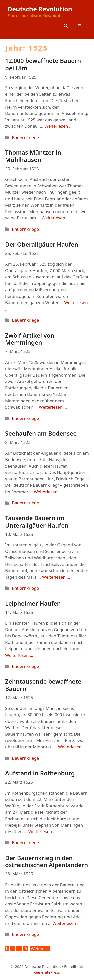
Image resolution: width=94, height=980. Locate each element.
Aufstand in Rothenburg (40, 773)
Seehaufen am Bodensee (41, 433)
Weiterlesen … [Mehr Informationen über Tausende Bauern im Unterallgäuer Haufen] (56, 577)
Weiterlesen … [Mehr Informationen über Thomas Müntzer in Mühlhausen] (56, 218)
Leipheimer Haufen (33, 603)
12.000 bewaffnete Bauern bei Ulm (43, 64)
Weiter (40, 949)
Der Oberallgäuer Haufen (42, 244)
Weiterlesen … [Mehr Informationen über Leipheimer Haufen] (19, 655)
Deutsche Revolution (40, 9)
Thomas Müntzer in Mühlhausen (33, 156)
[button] (66, 26)
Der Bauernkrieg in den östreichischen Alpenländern (47, 861)
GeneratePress (47, 972)
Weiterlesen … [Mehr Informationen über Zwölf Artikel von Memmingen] (53, 407)
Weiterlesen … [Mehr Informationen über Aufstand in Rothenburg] (42, 831)
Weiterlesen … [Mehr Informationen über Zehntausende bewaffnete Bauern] (72, 747)
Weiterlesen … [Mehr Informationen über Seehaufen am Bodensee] (48, 492)
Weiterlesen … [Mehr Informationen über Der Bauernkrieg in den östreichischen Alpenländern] (67, 923)
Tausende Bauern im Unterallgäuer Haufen (37, 522)
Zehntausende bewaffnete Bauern (43, 685)
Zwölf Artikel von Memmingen (30, 339)
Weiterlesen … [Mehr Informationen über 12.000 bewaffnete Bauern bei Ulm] (58, 126)
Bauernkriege (25, 137)
